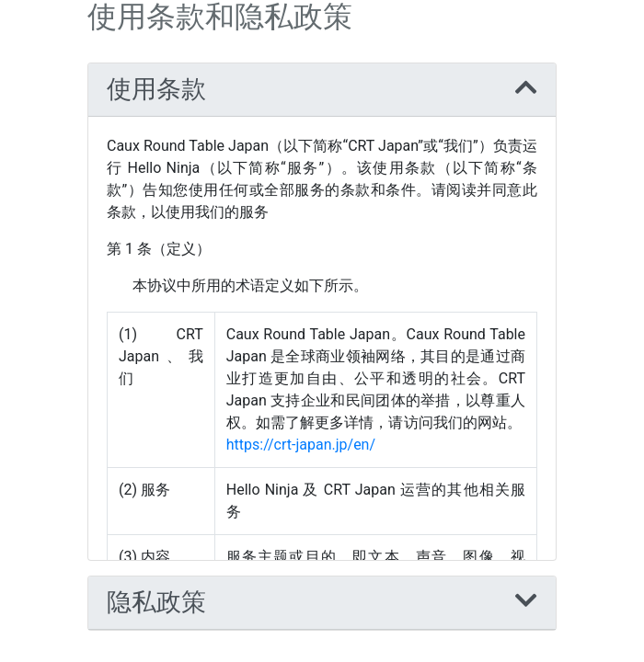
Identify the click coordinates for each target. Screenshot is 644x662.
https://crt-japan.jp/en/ (301, 445)
